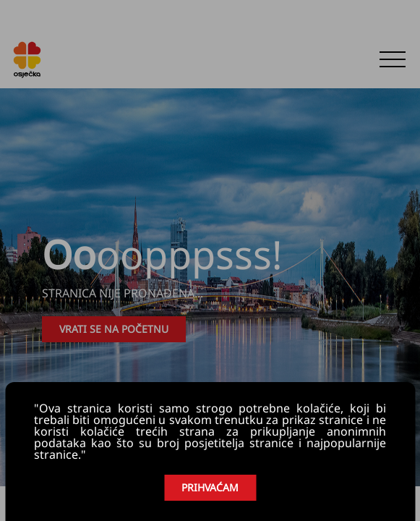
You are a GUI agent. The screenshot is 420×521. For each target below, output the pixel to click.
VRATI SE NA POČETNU (114, 329)
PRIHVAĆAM (210, 487)
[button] (393, 59)
